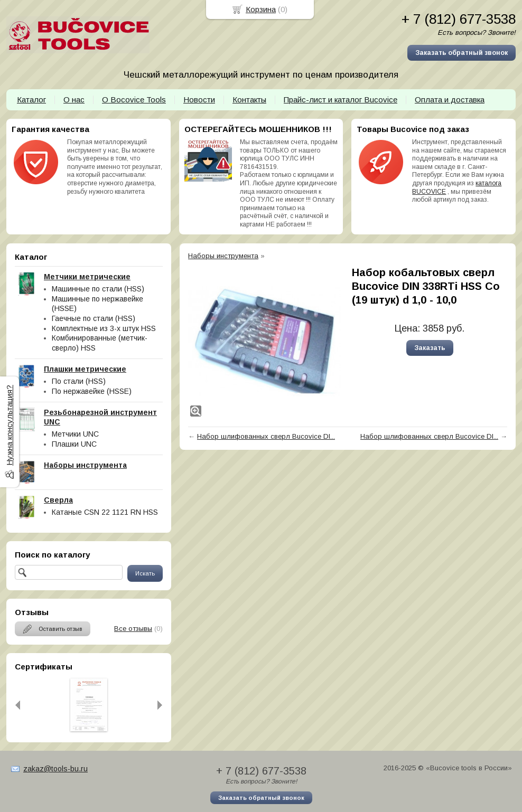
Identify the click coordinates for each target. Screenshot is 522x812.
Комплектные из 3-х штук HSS (104, 328)
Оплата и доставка (450, 100)
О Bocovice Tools (134, 100)
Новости (199, 100)
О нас (74, 100)
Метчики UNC (75, 434)
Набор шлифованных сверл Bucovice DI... (266, 436)
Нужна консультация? (9, 425)
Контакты (249, 100)
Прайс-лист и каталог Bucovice (341, 100)
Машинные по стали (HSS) (98, 289)
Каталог (31, 100)
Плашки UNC (74, 444)
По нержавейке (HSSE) (92, 391)
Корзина (261, 9)
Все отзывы (133, 629)
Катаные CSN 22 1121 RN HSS (105, 512)
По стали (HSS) (79, 381)
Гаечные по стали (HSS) (94, 318)
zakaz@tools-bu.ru (55, 769)
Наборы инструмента (223, 256)
